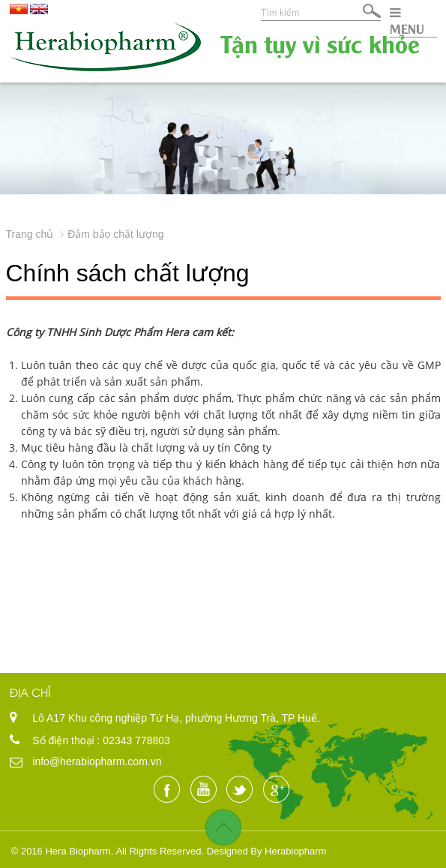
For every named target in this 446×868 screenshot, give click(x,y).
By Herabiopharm (288, 851)
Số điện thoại (64, 740)
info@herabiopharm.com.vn (97, 761)
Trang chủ (30, 234)
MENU (407, 21)
